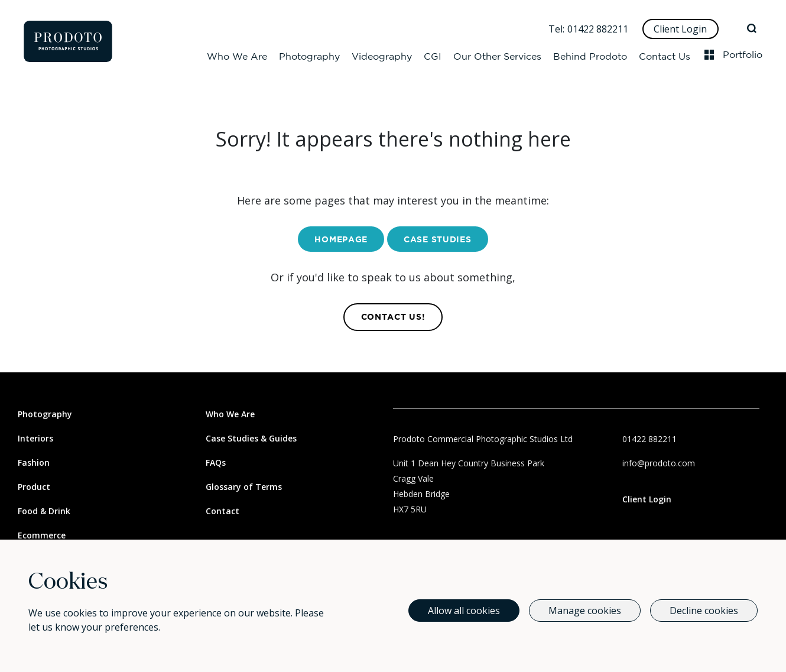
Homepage (341, 240)
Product (34, 487)
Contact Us (665, 54)
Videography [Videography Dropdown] (382, 54)
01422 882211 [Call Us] (598, 29)
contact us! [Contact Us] (393, 317)
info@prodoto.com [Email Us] (659, 463)
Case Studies (437, 240)
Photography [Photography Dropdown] (309, 54)
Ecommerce (42, 535)
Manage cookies (585, 611)
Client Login (680, 29)
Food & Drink (44, 511)
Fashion (34, 462)
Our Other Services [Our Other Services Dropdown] (497, 54)
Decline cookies (704, 611)
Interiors (35, 438)
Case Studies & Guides (251, 438)
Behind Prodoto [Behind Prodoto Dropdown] (590, 54)
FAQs (216, 462)
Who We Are (237, 54)
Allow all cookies (464, 611)
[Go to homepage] (68, 41)
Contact (223, 511)
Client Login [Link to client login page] (647, 499)
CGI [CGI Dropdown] (433, 54)
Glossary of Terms (244, 487)
